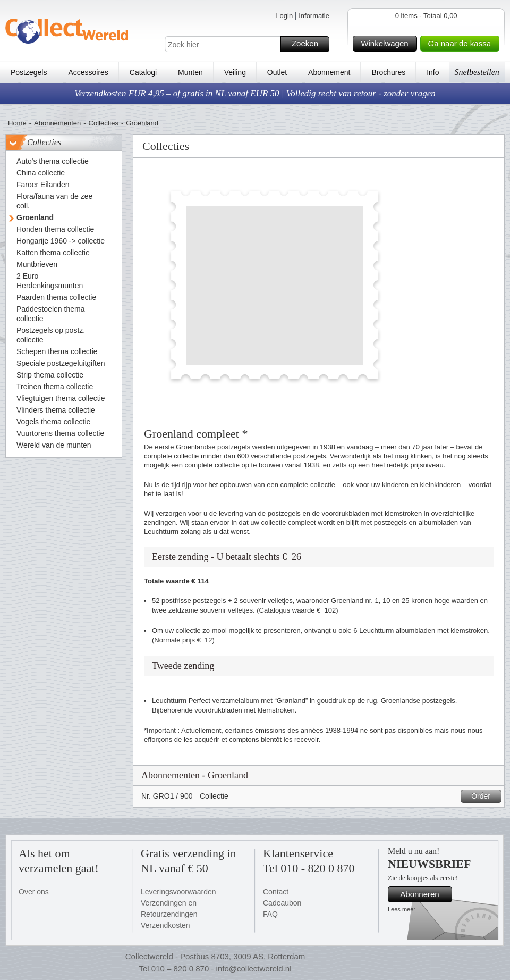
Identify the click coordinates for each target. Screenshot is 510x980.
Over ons (34, 892)
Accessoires (88, 72)
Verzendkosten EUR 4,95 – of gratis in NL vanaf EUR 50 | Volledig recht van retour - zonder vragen (255, 93)
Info (433, 72)
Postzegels (29, 72)
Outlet (277, 72)
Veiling (235, 72)
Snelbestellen (477, 72)
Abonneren (424, 894)
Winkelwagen (387, 44)
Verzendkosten (165, 925)
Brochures (388, 72)
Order (485, 796)
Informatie (314, 16)
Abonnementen (57, 123)
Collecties (104, 123)
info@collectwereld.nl (254, 969)
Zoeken (309, 44)
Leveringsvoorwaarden (178, 892)
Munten (190, 72)
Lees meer (402, 909)
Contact (276, 892)
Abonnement (329, 72)
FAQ (270, 914)
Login (284, 16)
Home (17, 123)
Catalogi (143, 72)
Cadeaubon (282, 903)
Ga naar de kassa (462, 44)
